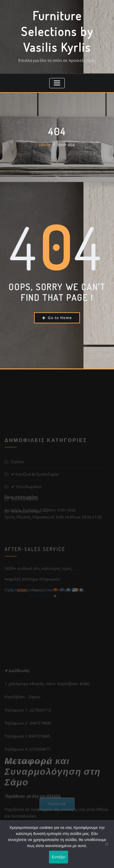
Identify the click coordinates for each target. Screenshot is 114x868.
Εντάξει (59, 857)
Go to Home (57, 316)
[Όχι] (106, 844)
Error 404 (66, 148)
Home (46, 148)
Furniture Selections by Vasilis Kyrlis (57, 31)
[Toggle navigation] (57, 82)
